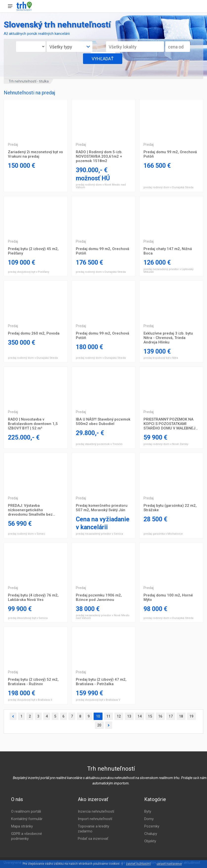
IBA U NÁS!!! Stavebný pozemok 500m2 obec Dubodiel (103, 422)
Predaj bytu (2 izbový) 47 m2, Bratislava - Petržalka (101, 682)
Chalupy (151, 834)
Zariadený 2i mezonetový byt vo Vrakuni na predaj (35, 154)
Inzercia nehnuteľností (96, 811)
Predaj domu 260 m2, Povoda (34, 333)
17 (171, 716)
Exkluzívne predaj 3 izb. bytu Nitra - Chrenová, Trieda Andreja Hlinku (168, 338)
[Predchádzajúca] (13, 716)
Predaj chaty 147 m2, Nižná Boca (168, 251)
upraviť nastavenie (169, 864)
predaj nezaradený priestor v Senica (99, 534)
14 (140, 716)
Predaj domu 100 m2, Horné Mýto (168, 597)
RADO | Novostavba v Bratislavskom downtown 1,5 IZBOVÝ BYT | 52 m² (33, 424)
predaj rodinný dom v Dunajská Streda (168, 187)
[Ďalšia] (109, 725)
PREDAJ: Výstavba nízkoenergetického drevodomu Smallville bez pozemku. (30, 510)
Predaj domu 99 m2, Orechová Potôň (170, 154)
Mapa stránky (22, 826)
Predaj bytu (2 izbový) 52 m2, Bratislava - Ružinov (33, 682)
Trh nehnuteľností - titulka (29, 81)
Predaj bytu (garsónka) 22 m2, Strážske (170, 508)
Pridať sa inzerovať (93, 839)
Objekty (150, 841)
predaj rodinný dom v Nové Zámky (166, 444)
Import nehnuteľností (95, 819)
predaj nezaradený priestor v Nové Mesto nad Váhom (103, 617)
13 (129, 716)
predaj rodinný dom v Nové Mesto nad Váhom (101, 186)
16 (160, 716)
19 (191, 716)
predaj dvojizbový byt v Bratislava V (98, 700)
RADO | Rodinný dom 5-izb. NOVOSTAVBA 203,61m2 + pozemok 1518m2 (99, 156)
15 (150, 716)
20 (99, 725)
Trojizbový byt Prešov (36, 119)
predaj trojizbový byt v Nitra (161, 358)
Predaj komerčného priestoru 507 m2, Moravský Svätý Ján (102, 508)
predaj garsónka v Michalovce (163, 534)
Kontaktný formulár (27, 819)
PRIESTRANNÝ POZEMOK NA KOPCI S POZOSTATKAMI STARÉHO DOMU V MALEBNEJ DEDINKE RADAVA (169, 424)
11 (108, 716)
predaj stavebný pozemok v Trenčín (99, 444)
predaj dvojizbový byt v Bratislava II (30, 700)
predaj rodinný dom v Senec (27, 534)
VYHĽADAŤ (103, 59)
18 (181, 716)
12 (119, 716)
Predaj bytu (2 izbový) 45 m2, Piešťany (33, 251)
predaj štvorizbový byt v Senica (28, 618)
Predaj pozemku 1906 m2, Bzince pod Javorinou (99, 597)
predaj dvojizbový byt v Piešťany (29, 272)
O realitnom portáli (26, 811)
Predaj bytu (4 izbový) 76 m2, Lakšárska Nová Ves (33, 597)
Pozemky (152, 826)
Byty (148, 811)
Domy (149, 819)
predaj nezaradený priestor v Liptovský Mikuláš (168, 271)
